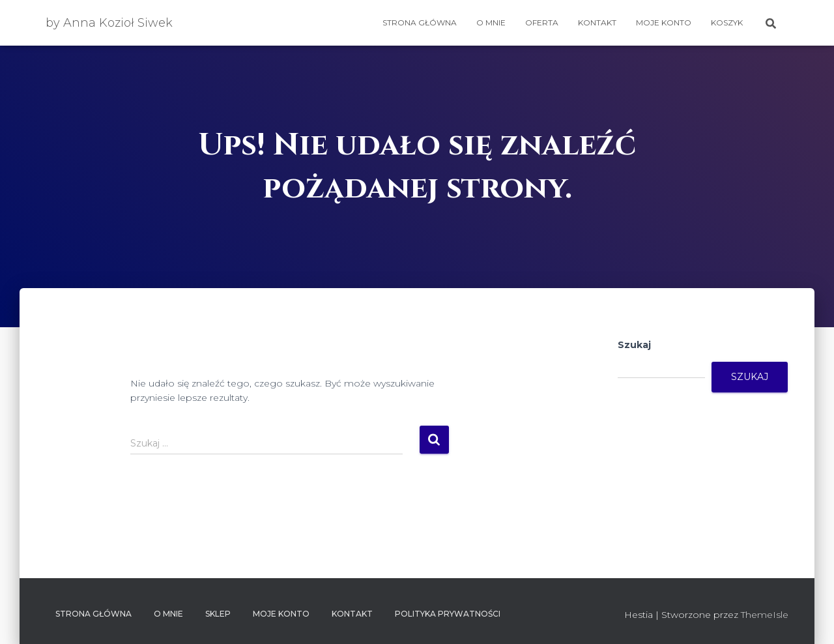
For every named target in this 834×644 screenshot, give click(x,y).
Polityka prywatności (448, 614)
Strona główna (420, 22)
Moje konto (664, 22)
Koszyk (727, 22)
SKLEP (218, 614)
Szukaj (634, 345)
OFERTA (542, 22)
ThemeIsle (765, 615)
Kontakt (597, 22)
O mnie (491, 22)
